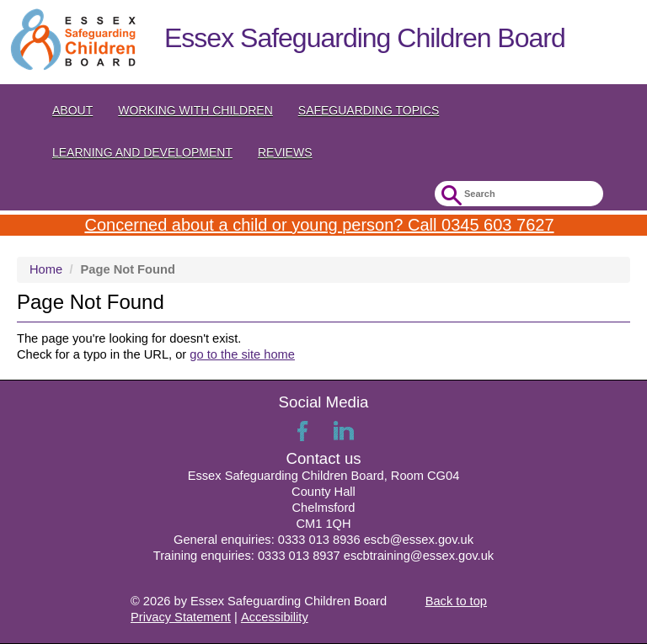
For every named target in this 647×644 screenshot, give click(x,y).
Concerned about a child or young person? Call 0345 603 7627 (319, 225)
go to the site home (242, 354)
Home (46, 269)
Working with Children (195, 110)
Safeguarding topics (369, 110)
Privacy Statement (181, 617)
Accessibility (275, 617)
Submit (449, 196)
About (72, 110)
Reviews (285, 152)
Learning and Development (142, 152)
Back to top (456, 601)
